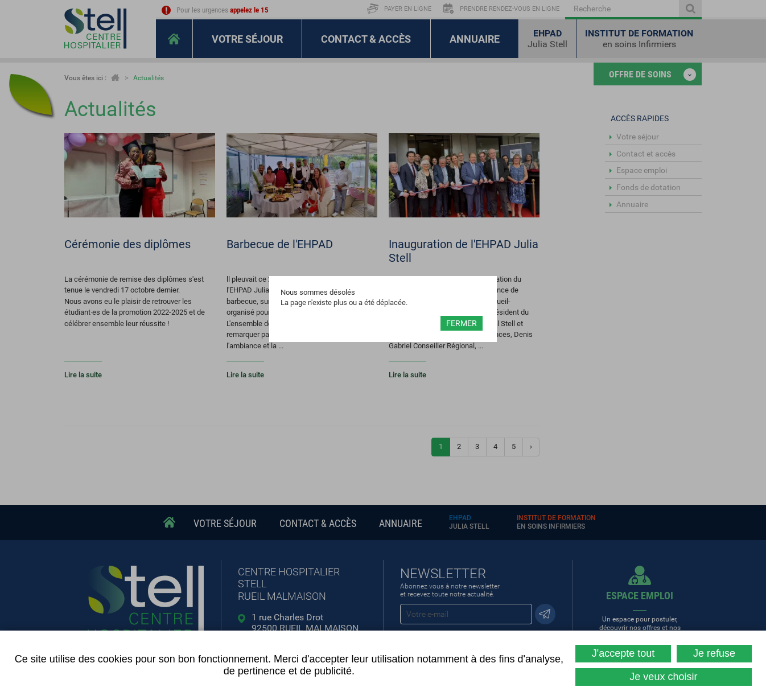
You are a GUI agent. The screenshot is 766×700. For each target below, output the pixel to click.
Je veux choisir (663, 677)
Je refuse (714, 653)
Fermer (462, 323)
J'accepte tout (623, 653)
